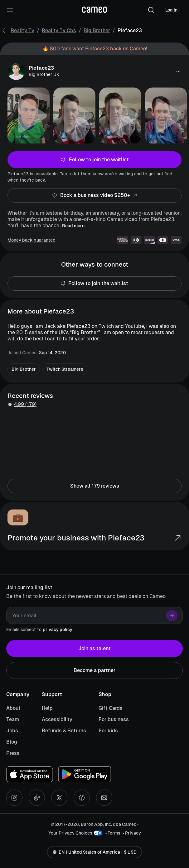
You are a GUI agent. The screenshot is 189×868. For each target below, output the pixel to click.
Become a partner (94, 670)
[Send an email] (104, 798)
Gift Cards (111, 708)
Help (47, 708)
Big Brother (97, 30)
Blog (12, 742)
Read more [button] (73, 226)
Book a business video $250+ (94, 195)
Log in (171, 10)
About (13, 708)
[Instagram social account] (14, 798)
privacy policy (58, 630)
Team (13, 719)
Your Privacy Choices (70, 833)
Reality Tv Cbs (59, 30)
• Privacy (132, 833)
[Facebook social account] (82, 798)
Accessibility (57, 719)
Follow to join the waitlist (94, 160)
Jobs (12, 731)
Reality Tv (22, 30)
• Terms (113, 833)
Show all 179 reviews (94, 486)
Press (13, 753)
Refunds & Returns (64, 731)
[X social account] (59, 798)
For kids (108, 731)
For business (114, 719)
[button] (151, 10)
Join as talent (94, 649)
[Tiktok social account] (37, 798)
